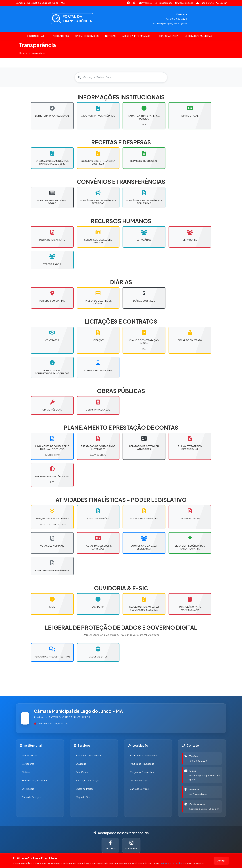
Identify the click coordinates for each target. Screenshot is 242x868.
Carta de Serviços (31, 797)
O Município (28, 789)
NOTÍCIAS (110, 36)
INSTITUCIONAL (36, 36)
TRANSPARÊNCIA (169, 36)
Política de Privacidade (172, 863)
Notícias (26, 772)
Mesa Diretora (29, 756)
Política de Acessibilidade (143, 756)
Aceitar (221, 861)
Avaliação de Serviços (88, 781)
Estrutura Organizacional (35, 781)
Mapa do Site (205, 3)
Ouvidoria (81, 764)
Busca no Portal (84, 789)
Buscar (221, 3)
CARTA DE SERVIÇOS (87, 36)
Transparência (164, 3)
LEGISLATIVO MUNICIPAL (198, 36)
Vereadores (28, 764)
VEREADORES (61, 36)
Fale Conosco (83, 772)
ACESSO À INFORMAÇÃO (136, 36)
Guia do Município (139, 781)
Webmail (146, 3)
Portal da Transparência (88, 756)
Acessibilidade (184, 3)
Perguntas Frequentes (142, 772)
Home (22, 53)
